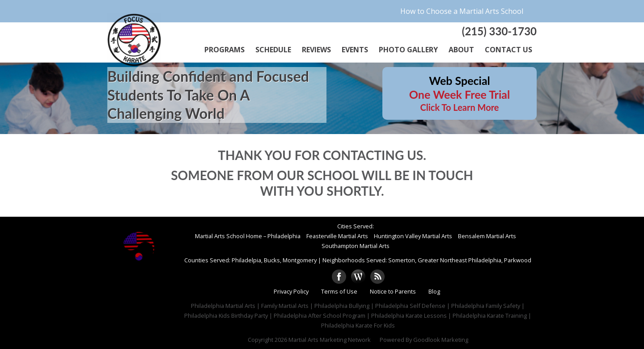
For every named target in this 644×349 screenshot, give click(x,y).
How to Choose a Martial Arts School (462, 11)
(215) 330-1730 (499, 31)
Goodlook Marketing (441, 340)
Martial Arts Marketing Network (330, 340)
